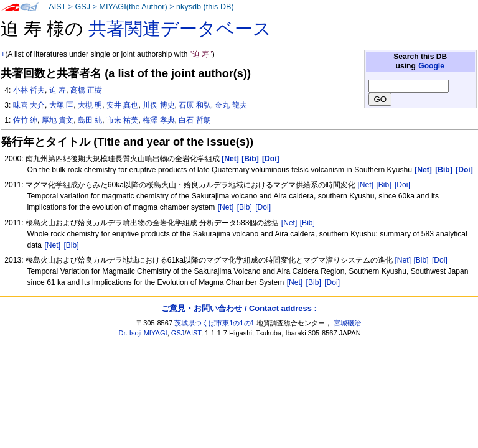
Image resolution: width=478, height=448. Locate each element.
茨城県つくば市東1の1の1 (214, 323)
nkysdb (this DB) (205, 7)
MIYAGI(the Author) (133, 7)
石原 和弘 (194, 105)
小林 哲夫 (29, 90)
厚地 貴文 (58, 120)
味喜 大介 (29, 105)
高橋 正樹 (86, 90)
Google (431, 66)
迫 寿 (58, 90)
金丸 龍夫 (231, 105)
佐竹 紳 (25, 120)
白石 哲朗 (194, 120)
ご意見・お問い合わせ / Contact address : (239, 308)
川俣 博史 (158, 105)
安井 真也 (122, 105)
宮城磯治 (347, 323)
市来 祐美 (122, 120)
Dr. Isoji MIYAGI (143, 333)
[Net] (365, 185)
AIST (57, 7)
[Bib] (383, 185)
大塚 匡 (61, 105)
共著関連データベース (180, 29)
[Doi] (402, 185)
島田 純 (90, 120)
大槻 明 (90, 105)
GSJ (82, 7)
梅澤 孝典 (158, 120)
